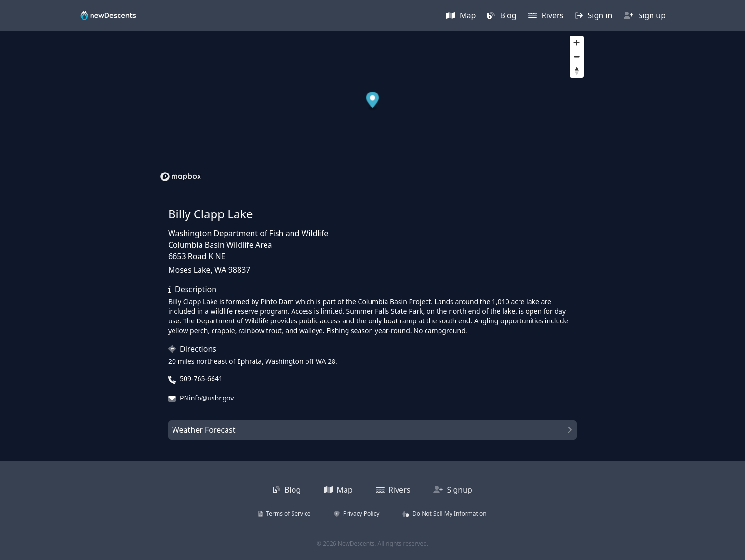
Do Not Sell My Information (444, 513)
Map (461, 15)
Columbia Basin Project (395, 301)
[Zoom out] (577, 57)
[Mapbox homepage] (181, 177)
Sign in (593, 15)
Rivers (546, 15)
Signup (453, 490)
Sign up (645, 15)
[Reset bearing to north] (577, 71)
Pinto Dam (277, 301)
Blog (502, 15)
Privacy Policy (357, 513)
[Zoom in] (577, 43)
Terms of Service (284, 513)
